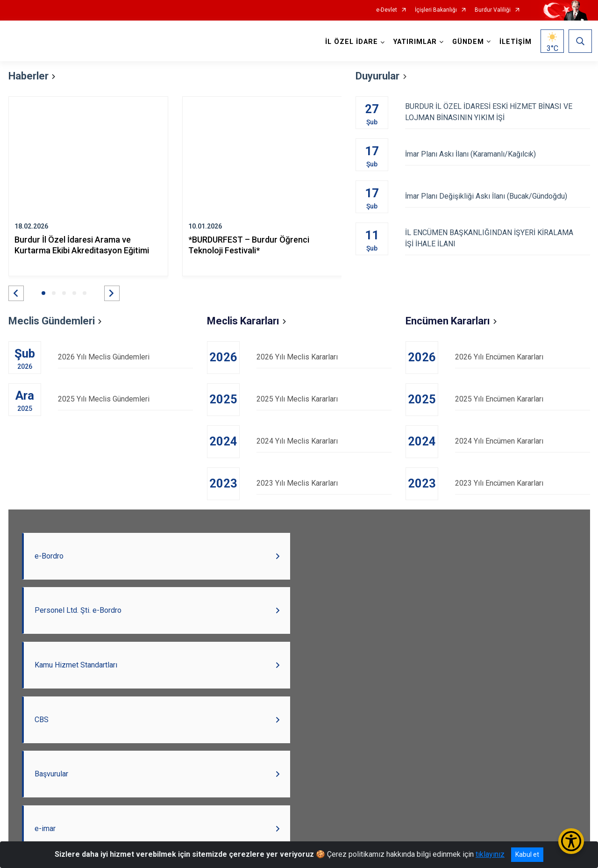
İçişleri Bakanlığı (436, 10)
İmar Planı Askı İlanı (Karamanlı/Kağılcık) (497, 154)
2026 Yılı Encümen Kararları (523, 357)
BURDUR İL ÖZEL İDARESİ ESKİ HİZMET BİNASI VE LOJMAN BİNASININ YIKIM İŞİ (497, 112)
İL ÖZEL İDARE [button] (350, 42)
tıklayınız (490, 854)
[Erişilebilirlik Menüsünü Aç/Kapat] (571, 841)
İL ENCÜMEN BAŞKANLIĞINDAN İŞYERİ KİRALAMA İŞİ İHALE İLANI (497, 238)
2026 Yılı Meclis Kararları (324, 357)
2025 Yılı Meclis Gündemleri (125, 399)
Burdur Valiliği (493, 10)
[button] (16, 293)
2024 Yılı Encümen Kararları (523, 441)
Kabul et (527, 854)
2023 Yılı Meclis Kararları (324, 483)
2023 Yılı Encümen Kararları (523, 483)
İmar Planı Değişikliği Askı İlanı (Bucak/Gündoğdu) (497, 196)
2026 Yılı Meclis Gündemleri (125, 357)
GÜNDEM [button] (466, 42)
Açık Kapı (313, 808)
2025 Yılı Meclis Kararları (324, 399)
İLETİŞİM (514, 42)
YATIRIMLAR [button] (413, 42)
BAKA (359, 808)
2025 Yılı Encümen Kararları (523, 399)
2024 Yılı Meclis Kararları (324, 441)
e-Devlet (387, 10)
